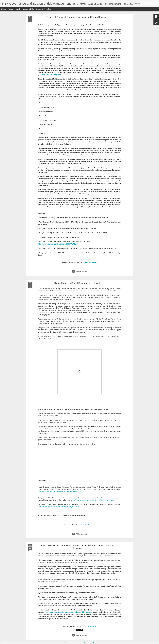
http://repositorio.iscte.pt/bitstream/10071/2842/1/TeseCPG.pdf (94, 500)
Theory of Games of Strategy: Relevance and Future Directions (77, 17)
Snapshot (39, 9)
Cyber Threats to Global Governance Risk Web (77, 283)
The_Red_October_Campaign (49, 75)
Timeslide (48, 9)
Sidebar (32, 9)
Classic (4, 9)
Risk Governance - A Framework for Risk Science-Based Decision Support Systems (77, 547)
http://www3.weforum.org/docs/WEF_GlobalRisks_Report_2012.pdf (61, 491)
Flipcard (10, 9)
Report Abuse (93, 643)
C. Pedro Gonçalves (90, 262)
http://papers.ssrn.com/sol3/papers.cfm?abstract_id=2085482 (59, 507)
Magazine (18, 9)
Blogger (86, 643)
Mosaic (25, 9)
